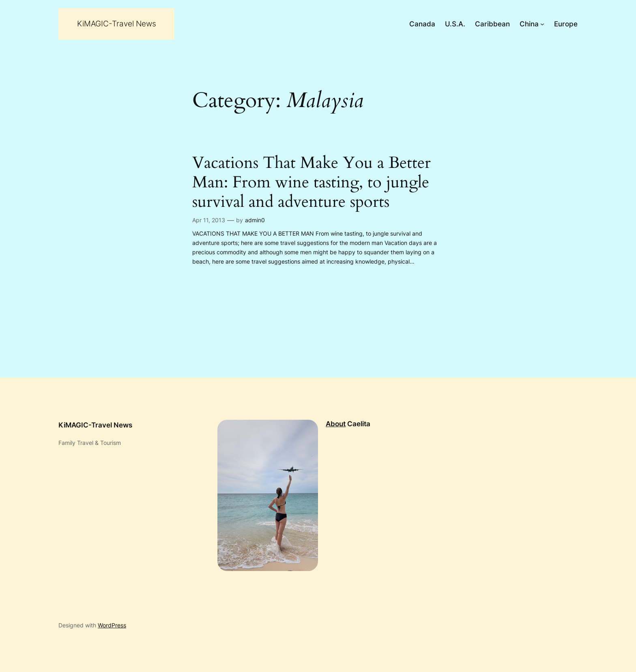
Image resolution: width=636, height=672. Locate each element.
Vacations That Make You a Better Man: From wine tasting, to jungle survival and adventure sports (312, 182)
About (336, 424)
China (529, 24)
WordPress (112, 625)
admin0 (255, 220)
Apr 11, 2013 (209, 220)
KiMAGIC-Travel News (117, 24)
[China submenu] (542, 24)
